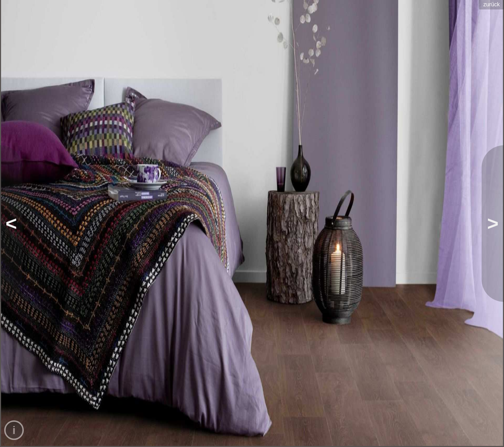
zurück (492, 4)
